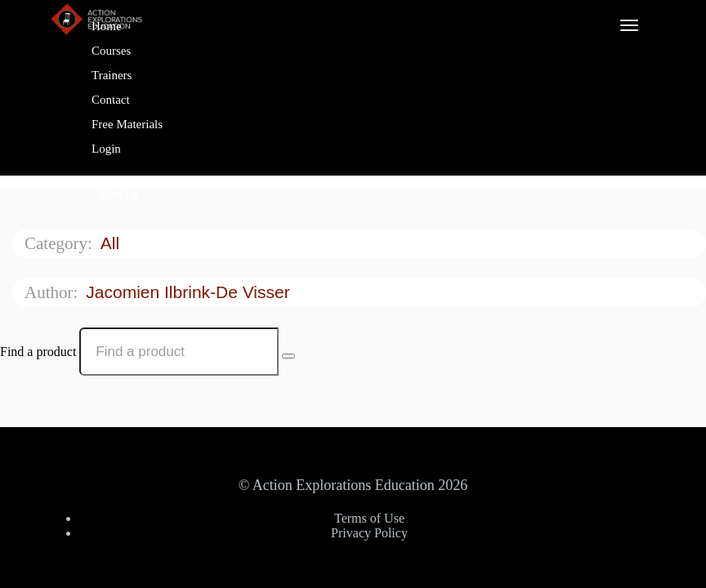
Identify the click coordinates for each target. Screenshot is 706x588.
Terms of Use (369, 518)
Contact (111, 100)
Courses (111, 51)
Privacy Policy (369, 533)
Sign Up (119, 194)
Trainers (112, 75)
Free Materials (127, 124)
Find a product (38, 352)
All (112, 243)
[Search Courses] (288, 356)
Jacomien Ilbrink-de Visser (190, 292)
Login (106, 149)
